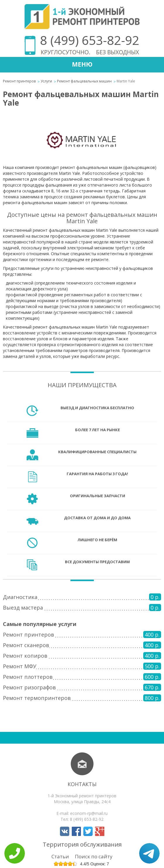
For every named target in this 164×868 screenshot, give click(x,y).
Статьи (60, 856)
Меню (82, 64)
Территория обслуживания (82, 844)
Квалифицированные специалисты (97, 452)
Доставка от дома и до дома (97, 518)
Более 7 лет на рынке (97, 430)
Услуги (46, 81)
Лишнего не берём (97, 540)
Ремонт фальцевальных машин (84, 81)
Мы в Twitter (88, 831)
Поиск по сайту (94, 856)
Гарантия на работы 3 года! (97, 474)
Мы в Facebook (76, 831)
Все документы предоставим (97, 562)
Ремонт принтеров (19, 81)
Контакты (82, 784)
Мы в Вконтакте (65, 831)
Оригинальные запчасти (97, 496)
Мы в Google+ (100, 831)
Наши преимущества (82, 385)
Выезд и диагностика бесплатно (97, 408)
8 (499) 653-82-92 (90, 40)
